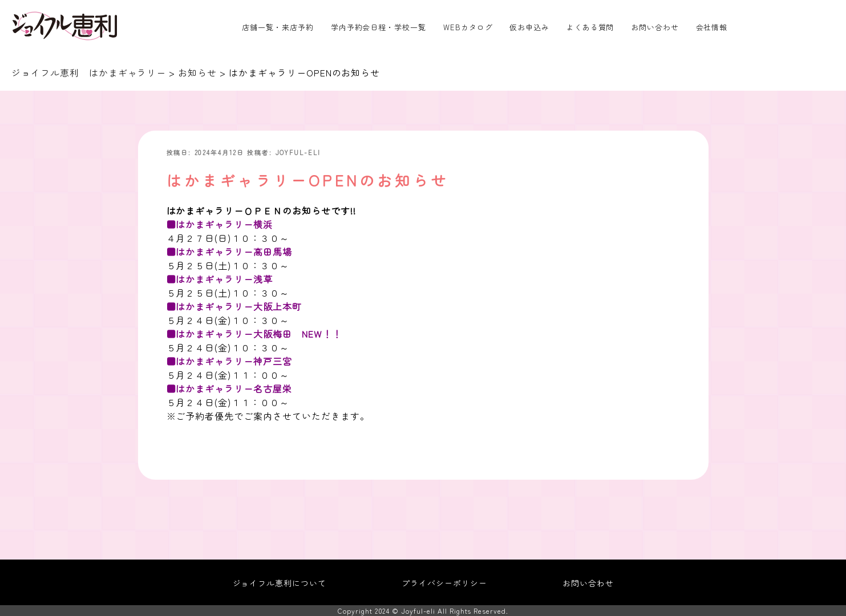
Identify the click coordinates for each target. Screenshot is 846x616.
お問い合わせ (655, 27)
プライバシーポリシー (444, 583)
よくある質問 (590, 27)
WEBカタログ (468, 27)
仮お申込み (529, 27)
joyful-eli (298, 152)
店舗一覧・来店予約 (278, 27)
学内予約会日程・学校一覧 (379, 27)
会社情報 (712, 27)
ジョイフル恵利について (280, 583)
